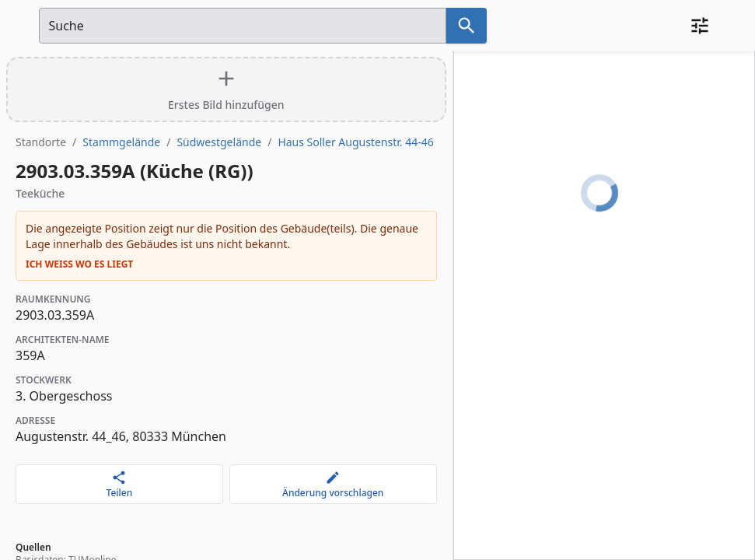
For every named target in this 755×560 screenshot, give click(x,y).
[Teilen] (119, 484)
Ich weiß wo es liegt (79, 264)
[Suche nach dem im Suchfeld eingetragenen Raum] (467, 26)
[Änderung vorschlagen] (333, 484)
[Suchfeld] (243, 26)
